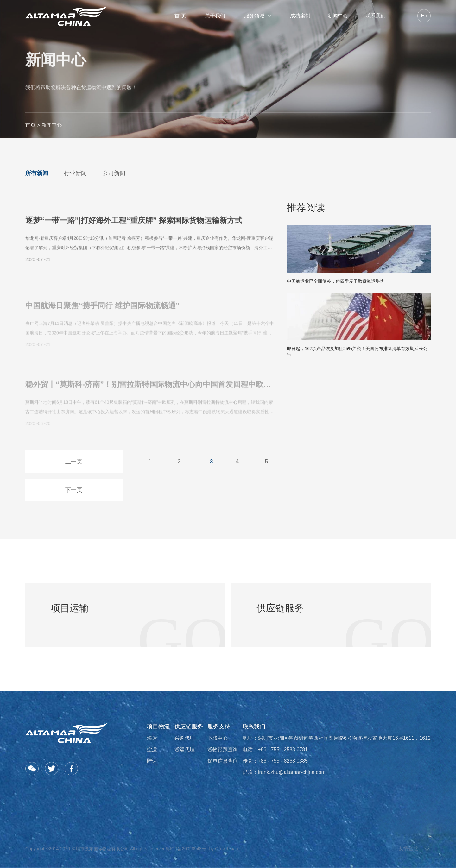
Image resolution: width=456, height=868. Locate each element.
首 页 (180, 16)
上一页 (74, 462)
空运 (152, 749)
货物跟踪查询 (223, 749)
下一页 (74, 490)
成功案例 (300, 16)
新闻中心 (338, 16)
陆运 (152, 761)
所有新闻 (37, 173)
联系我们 (376, 16)
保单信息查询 (223, 761)
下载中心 (218, 738)
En (424, 16)
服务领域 (258, 16)
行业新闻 (75, 173)
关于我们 (215, 16)
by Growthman (224, 849)
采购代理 (185, 738)
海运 (152, 738)
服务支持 (219, 726)
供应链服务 (189, 726)
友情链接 (408, 849)
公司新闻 (114, 173)
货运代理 (185, 749)
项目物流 (158, 726)
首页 (30, 125)
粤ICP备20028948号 (186, 849)
